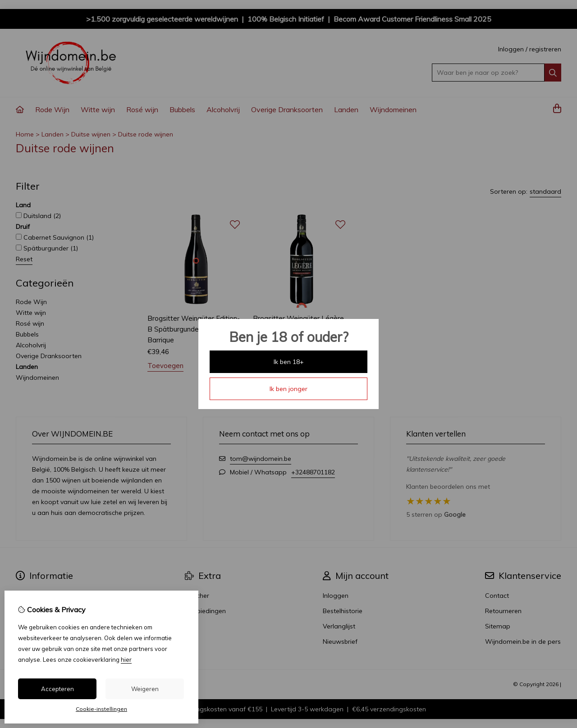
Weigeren (145, 689)
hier (126, 660)
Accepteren (57, 689)
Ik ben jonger (288, 389)
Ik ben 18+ (289, 362)
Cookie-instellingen (101, 709)
